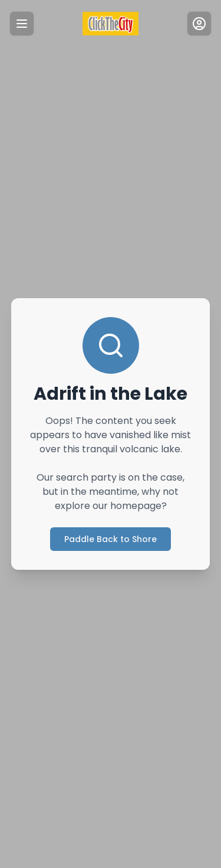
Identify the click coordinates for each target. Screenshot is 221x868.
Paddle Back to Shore (111, 539)
